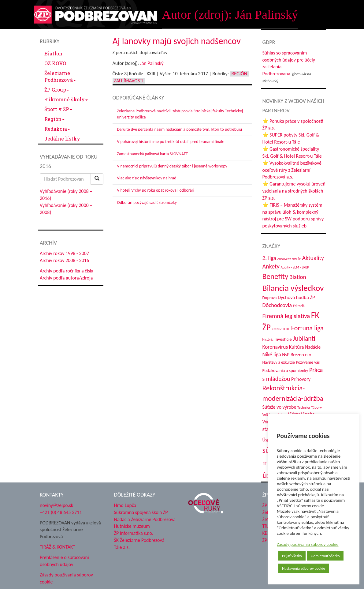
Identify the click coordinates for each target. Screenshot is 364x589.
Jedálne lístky (62, 139)
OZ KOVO (55, 63)
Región (54, 119)
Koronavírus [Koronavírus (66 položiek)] (275, 347)
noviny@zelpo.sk (56, 505)
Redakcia (57, 129)
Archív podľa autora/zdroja (66, 278)
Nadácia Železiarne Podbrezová (145, 519)
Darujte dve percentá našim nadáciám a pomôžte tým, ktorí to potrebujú (180, 129)
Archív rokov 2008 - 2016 (64, 260)
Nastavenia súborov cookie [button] (304, 568)
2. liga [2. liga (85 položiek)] (269, 258)
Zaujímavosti (129, 81)
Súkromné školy (66, 99)
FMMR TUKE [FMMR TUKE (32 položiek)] (281, 329)
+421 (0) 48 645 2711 (61, 512)
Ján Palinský (152, 63)
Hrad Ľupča (125, 505)
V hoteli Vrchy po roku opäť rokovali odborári (156, 190)
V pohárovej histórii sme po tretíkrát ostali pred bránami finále (171, 142)
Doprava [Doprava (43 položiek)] (270, 298)
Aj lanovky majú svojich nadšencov (177, 41)
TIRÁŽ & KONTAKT (58, 547)
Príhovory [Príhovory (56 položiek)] (301, 379)
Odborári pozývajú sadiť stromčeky (147, 203)
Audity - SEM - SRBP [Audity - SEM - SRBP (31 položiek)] (295, 267)
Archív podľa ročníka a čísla (67, 271)
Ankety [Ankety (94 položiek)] (271, 266)
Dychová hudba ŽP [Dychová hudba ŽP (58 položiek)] (296, 297)
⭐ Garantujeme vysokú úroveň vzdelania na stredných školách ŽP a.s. (294, 191)
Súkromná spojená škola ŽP (141, 512)
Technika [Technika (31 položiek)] (304, 407)
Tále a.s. (122, 547)
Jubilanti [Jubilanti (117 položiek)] (304, 338)
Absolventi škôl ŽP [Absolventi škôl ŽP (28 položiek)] (289, 259)
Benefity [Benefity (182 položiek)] (275, 276)
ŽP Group (57, 90)
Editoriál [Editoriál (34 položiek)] (299, 306)
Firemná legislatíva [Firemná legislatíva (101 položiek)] (286, 316)
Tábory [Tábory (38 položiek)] (316, 407)
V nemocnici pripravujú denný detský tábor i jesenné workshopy (172, 166)
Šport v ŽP (58, 109)
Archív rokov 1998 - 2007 (64, 253)
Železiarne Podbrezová (60, 76)
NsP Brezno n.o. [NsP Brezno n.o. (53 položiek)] (297, 355)
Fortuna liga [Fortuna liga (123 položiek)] (307, 328)
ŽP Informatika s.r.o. (134, 533)
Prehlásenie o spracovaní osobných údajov (64, 561)
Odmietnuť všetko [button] (325, 556)
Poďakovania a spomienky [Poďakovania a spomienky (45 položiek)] (285, 370)
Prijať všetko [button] (292, 556)
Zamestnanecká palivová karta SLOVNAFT (153, 154)
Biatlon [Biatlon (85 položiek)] (298, 277)
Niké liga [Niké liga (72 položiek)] (272, 355)
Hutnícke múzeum (132, 526)
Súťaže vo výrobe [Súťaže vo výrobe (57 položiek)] (279, 407)
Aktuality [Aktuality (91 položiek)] (313, 258)
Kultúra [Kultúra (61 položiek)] (297, 347)
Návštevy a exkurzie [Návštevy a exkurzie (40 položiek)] (279, 362)
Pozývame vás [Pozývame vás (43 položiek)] (308, 362)
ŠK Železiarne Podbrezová (139, 540)
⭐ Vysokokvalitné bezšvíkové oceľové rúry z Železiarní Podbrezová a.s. (292, 170)
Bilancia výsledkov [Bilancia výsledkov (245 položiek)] (293, 288)
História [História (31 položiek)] (268, 340)
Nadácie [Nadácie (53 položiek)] (313, 347)
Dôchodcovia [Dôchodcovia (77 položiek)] (277, 305)
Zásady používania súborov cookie (308, 544)
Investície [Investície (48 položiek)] (283, 339)
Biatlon (53, 53)
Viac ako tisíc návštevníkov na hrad (147, 178)
